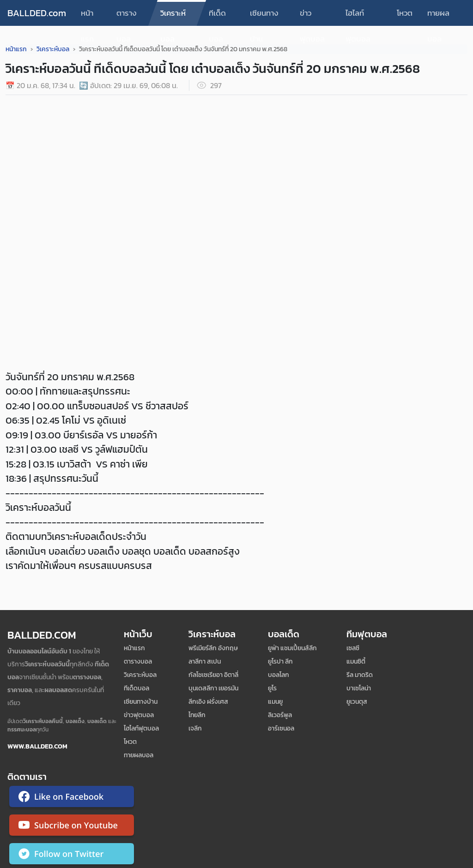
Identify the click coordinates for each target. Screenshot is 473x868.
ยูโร (272, 688)
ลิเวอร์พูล (280, 715)
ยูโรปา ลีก (280, 661)
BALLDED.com (37, 13)
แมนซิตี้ (356, 661)
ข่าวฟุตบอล (312, 16)
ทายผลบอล (438, 16)
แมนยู (275, 702)
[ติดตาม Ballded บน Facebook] (72, 798)
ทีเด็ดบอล (217, 16)
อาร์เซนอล (281, 728)
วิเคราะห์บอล (173, 16)
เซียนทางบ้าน (264, 16)
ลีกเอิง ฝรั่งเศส (208, 702)
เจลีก (195, 728)
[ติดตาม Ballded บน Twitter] (72, 856)
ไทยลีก (197, 715)
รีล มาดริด (360, 675)
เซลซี (353, 648)
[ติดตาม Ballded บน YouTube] (72, 827)
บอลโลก (279, 675)
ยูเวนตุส (357, 702)
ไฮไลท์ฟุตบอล (358, 16)
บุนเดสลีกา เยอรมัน (213, 688)
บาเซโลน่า (359, 688)
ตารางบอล (127, 16)
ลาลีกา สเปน (205, 661)
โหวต (405, 13)
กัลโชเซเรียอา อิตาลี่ (213, 675)
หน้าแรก (87, 16)
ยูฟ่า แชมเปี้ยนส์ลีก (292, 648)
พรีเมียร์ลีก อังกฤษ (213, 648)
